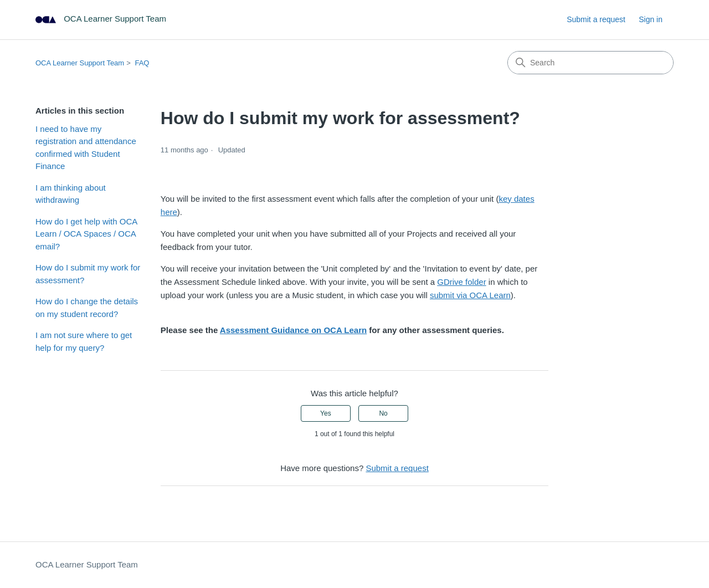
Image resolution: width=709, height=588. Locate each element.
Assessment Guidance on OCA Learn (293, 330)
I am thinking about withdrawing (71, 194)
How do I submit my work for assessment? (88, 274)
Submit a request (596, 19)
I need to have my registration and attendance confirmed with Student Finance (86, 148)
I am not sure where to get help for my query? (84, 341)
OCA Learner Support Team (80, 63)
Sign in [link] (651, 19)
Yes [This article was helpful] (326, 413)
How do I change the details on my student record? (87, 308)
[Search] (590, 63)
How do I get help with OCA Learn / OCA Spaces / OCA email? (86, 234)
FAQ (142, 63)
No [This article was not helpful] (383, 413)
